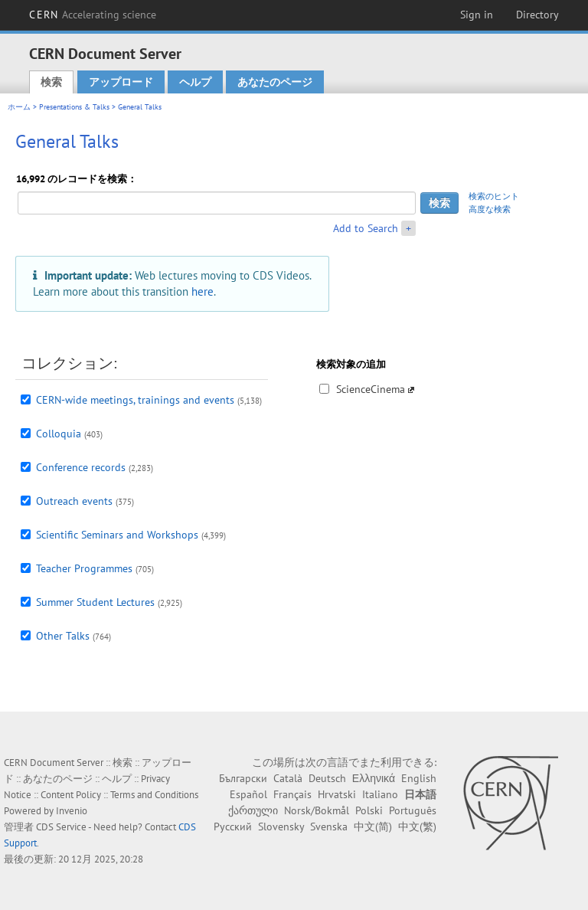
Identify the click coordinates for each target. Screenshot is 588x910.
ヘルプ (195, 82)
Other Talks (63, 636)
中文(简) (373, 827)
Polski (369, 810)
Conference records (81, 467)
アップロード (121, 82)
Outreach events (74, 501)
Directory (537, 15)
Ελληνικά (374, 778)
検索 (51, 82)
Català (288, 778)
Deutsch (327, 778)
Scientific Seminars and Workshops (117, 535)
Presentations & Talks (74, 107)
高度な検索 (490, 209)
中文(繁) (417, 827)
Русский (233, 827)
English (419, 778)
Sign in (477, 15)
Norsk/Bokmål (317, 810)
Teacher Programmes (84, 568)
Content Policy (71, 795)
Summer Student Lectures (95, 602)
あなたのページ (275, 82)
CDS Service (61, 827)
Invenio (72, 811)
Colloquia (59, 434)
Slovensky (281, 827)
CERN (93, 15)
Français (292, 794)
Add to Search (366, 228)
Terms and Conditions (154, 795)
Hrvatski (337, 794)
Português (413, 810)
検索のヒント (494, 196)
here (203, 291)
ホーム (19, 107)
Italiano (380, 794)
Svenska (329, 827)
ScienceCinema (371, 389)
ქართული (253, 810)
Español (248, 794)
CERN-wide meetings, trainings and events (135, 400)
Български (243, 778)
